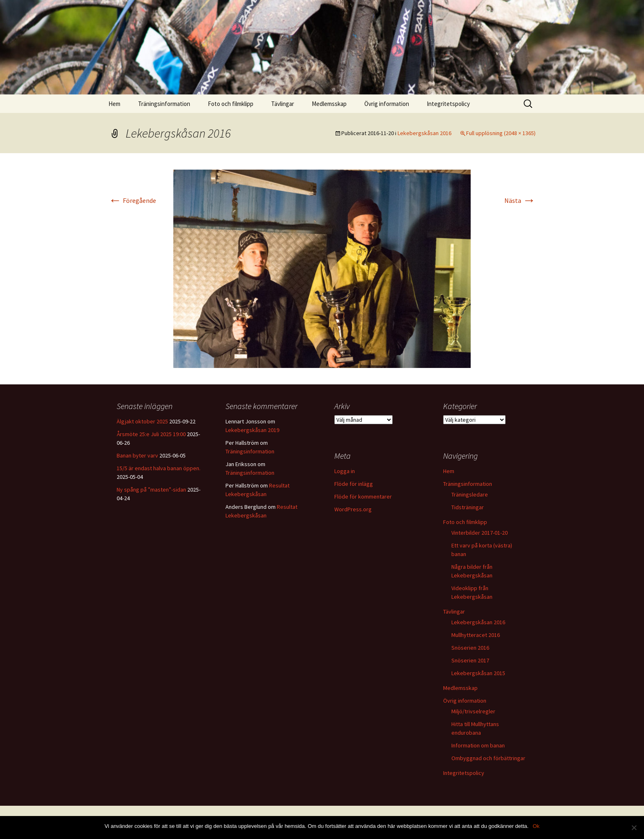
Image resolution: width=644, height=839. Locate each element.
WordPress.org (353, 509)
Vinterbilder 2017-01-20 (480, 533)
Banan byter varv (137, 455)
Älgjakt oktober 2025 (142, 421)
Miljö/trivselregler (473, 711)
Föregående (132, 200)
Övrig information (387, 104)
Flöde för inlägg (354, 484)
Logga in (345, 471)
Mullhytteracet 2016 (476, 635)
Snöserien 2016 (470, 648)
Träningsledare (470, 494)
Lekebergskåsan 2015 (478, 673)
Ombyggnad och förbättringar (488, 758)
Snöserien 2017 (470, 660)
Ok (536, 826)
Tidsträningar (468, 507)
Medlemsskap (329, 104)
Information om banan (478, 745)
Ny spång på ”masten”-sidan (151, 490)
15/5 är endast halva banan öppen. (159, 468)
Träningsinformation (164, 104)
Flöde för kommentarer (363, 497)
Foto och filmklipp (231, 104)
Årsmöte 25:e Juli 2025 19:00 (151, 434)
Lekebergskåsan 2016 (424, 133)
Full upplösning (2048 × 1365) (501, 133)
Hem (114, 104)
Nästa (520, 200)
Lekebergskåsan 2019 (252, 430)
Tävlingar (283, 104)
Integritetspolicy (448, 104)
